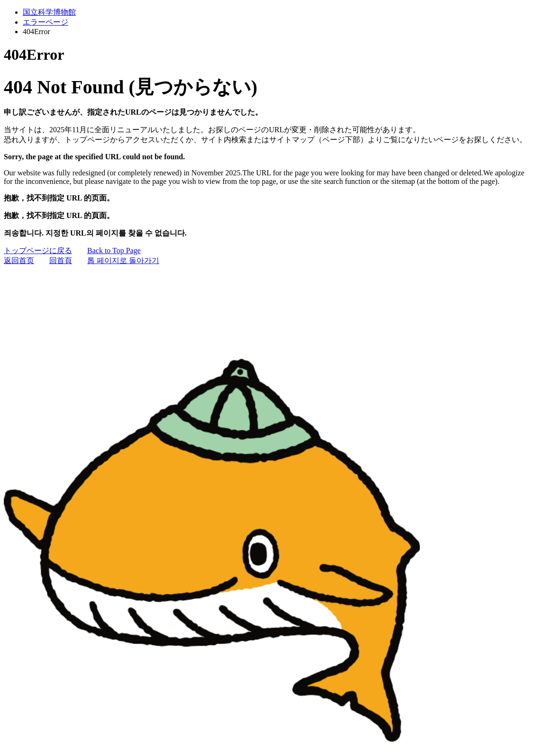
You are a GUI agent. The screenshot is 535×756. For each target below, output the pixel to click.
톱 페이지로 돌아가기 (123, 260)
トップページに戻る (38, 250)
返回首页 (19, 260)
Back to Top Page (114, 250)
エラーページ (45, 22)
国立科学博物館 (49, 12)
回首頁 (61, 260)
